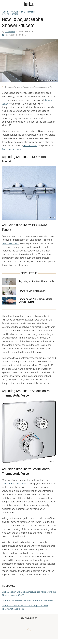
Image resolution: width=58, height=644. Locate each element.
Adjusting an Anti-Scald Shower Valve (37, 281)
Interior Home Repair (11, 14)
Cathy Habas (10, 32)
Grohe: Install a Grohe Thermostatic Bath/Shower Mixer (27, 600)
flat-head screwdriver (13, 149)
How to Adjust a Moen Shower (33, 291)
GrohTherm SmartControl (15, 484)
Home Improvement (10, 12)
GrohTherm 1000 (11, 244)
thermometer (30, 146)
